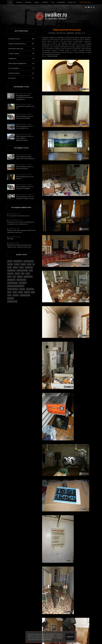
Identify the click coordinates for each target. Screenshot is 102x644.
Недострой (10, 274)
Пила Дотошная (52, 56)
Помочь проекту (85, 2)
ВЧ (34, 264)
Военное (15, 267)
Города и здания (21, 53)
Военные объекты (21, 39)
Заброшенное (29, 267)
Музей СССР (72, 2)
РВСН (23, 274)
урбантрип (16, 295)
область (21, 292)
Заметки (45, 2)
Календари (61, 2)
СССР (14, 277)
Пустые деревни (21, 68)
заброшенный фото (13, 289)
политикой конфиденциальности (36, 638)
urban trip (10, 264)
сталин (9, 295)
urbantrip (17, 264)
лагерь (9, 292)
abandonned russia (29, 261)
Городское (52, 33)
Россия (28, 274)
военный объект (21, 280)
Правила (28, 2)
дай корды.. (11, 239)
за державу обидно (13, 283)
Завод (31, 270)
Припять (17, 274)
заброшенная (23, 283)
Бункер (29, 264)
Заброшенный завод (22, 270)
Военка (9, 267)
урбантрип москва (25, 295)
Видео (37, 2)
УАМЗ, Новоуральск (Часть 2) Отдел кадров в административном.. (25, 138)
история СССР (30, 289)
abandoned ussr (18, 261)
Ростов (9, 277)
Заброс (21, 267)
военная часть (11, 280)
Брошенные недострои (21, 49)
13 (84, 33)
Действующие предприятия (21, 63)
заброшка (22, 289)
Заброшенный (11, 270)
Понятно (70, 637)
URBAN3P (71, 33)
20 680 (78, 33)
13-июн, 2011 (61, 33)
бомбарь (20, 277)
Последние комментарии (21, 207)
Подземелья (21, 58)
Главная (19, 2)
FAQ (53, 2)
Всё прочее (21, 78)
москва (15, 292)
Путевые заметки (21, 73)
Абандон (23, 264)
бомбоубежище (28, 277)
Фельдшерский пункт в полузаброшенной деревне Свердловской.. (24, 98)
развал (33, 292)
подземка (27, 292)
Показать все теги (12, 301)
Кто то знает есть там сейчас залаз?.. (18, 216)
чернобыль (11, 298)
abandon (10, 261)
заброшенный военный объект (16, 286)
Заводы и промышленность (21, 44)
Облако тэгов (21, 255)
